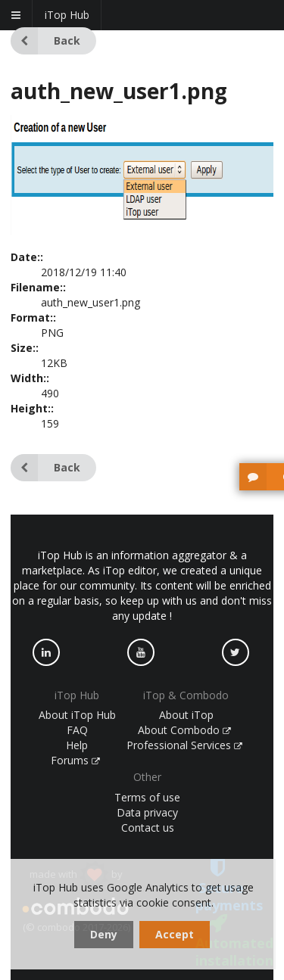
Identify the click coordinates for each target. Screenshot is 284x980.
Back (45, 41)
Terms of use (147, 797)
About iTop (186, 715)
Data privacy (147, 812)
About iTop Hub (77, 715)
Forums (76, 760)
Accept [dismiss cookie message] (175, 934)
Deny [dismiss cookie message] (104, 934)
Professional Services (185, 745)
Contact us (148, 828)
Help (77, 745)
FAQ (77, 730)
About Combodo (185, 730)
